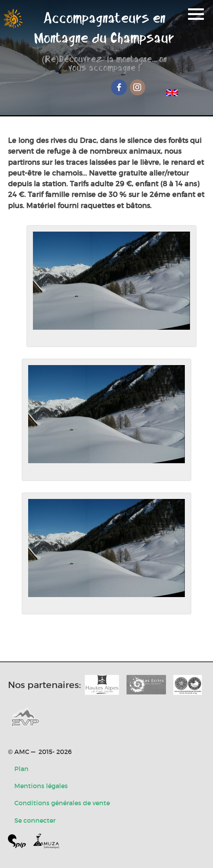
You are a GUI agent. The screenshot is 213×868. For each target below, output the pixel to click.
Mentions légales (41, 786)
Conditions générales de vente (62, 803)
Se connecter (35, 820)
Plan (21, 769)
